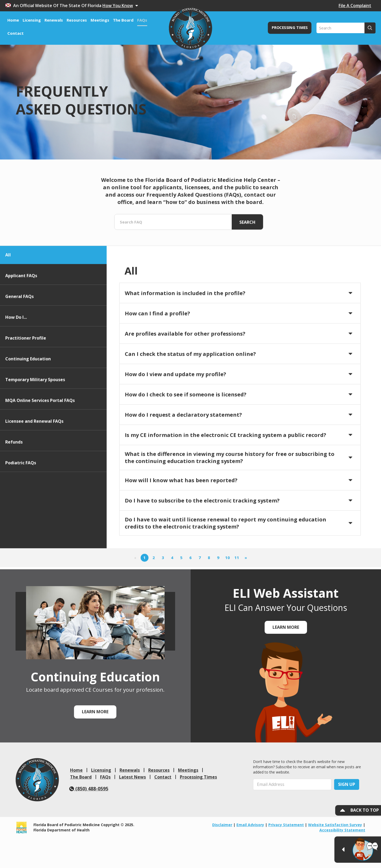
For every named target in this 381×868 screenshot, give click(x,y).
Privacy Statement (286, 825)
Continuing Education (28, 392)
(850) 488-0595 (89, 789)
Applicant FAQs (21, 308)
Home (76, 770)
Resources (159, 770)
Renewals (130, 770)
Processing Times (198, 777)
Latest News (132, 777)
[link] (37, 780)
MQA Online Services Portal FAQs (40, 433)
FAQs (105, 777)
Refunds (14, 475)
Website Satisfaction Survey (335, 825)
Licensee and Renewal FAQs (34, 454)
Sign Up (347, 784)
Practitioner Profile (26, 371)
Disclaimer (222, 825)
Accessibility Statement (342, 830)
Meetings (188, 770)
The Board (81, 777)
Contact (163, 777)
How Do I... (16, 350)
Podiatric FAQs (21, 496)
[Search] (346, 28)
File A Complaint (355, 6)
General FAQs (19, 329)
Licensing (101, 770)
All (8, 288)
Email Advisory (250, 825)
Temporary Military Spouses (35, 412)
